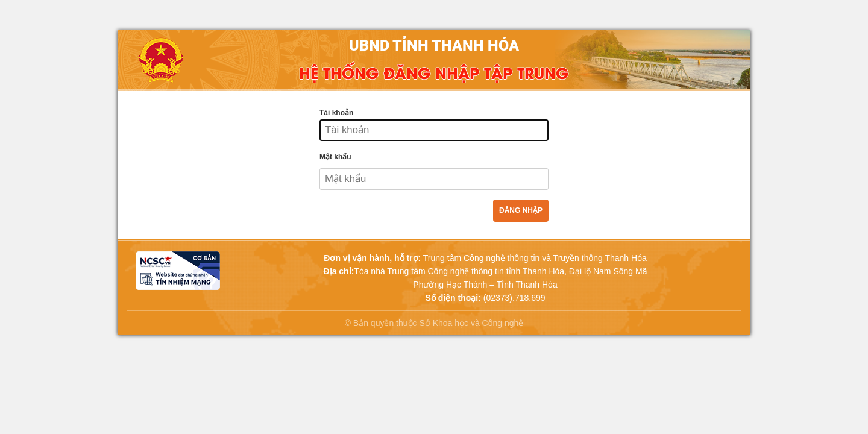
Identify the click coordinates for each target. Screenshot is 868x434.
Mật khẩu (335, 157)
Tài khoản (336, 113)
